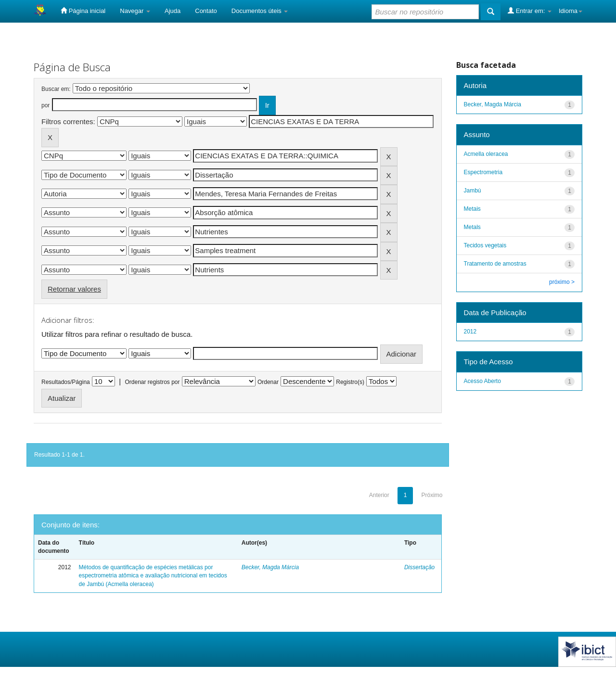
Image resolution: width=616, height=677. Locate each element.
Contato (206, 11)
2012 (470, 332)
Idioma (571, 11)
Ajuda (173, 11)
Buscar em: (56, 89)
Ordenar (268, 382)
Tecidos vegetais (485, 245)
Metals (472, 227)
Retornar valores (74, 289)
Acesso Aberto (482, 381)
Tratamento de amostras (495, 264)
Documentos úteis (260, 11)
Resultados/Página (66, 382)
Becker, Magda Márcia (270, 567)
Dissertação (419, 567)
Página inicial (83, 11)
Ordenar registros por (152, 382)
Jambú (473, 191)
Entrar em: (530, 11)
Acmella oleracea (486, 154)
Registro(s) (350, 382)
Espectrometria (483, 172)
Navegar (135, 11)
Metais (472, 209)
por (45, 105)
